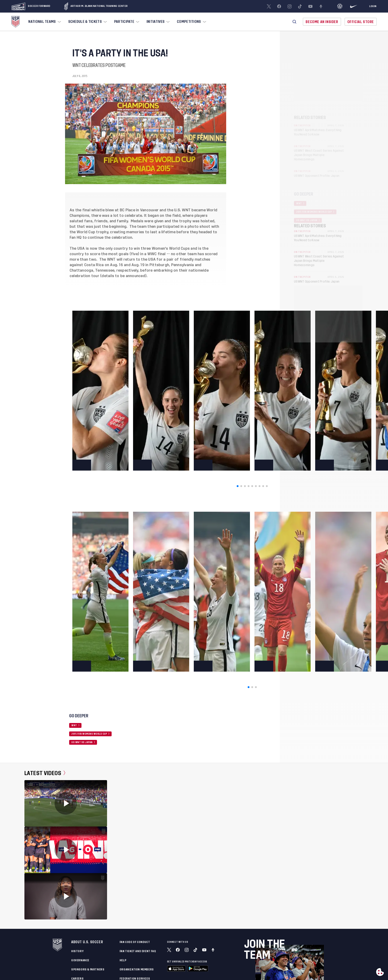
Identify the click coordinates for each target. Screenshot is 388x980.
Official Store (361, 22)
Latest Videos (45, 773)
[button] (294, 22)
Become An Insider (322, 22)
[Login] (373, 6)
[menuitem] (44, 22)
